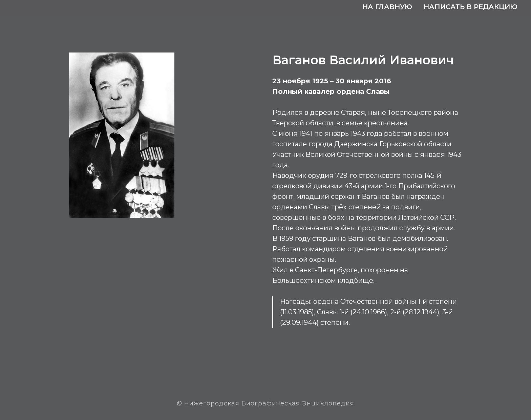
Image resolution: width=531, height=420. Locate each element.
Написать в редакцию (471, 7)
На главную (387, 7)
